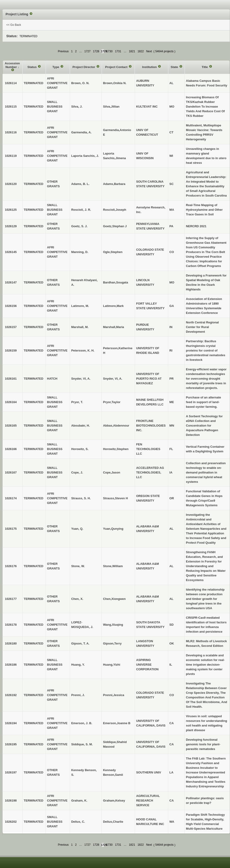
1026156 (11, 306)
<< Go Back (14, 25)
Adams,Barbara (114, 184)
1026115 (11, 107)
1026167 (11, 472)
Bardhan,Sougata (115, 282)
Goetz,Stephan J (115, 226)
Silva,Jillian (111, 107)
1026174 (11, 498)
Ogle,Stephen (113, 252)
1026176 (11, 566)
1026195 (11, 744)
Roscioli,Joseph (115, 210)
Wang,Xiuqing (113, 625)
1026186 (11, 665)
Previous (63, 51)
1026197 (11, 772)
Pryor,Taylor (112, 402)
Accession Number (12, 65)
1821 (132, 51)
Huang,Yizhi (112, 665)
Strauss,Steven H (115, 498)
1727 (87, 51)
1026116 (11, 132)
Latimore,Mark (113, 306)
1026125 (11, 210)
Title (205, 67)
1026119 (11, 156)
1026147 (11, 282)
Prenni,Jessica (113, 695)
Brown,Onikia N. (115, 83)
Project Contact (117, 67)
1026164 (11, 402)
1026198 (11, 801)
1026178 (11, 625)
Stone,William (113, 566)
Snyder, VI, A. (113, 379)
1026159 (11, 350)
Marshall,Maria (113, 327)
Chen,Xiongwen (114, 599)
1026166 (11, 449)
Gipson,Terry (112, 643)
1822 (141, 51)
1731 (118, 51)
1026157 (11, 327)
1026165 (11, 426)
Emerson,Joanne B (117, 723)
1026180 (11, 643)
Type (56, 67)
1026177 (11, 599)
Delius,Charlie (113, 822)
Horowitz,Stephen (116, 449)
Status (32, 67)
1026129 (11, 226)
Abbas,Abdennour (116, 426)
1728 (96, 51)
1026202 (11, 822)
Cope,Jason (112, 472)
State (175, 67)
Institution (150, 67)
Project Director (84, 67)
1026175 (11, 529)
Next (149, 51)
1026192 (11, 695)
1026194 (11, 723)
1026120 (11, 184)
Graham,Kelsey (114, 801)
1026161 (11, 379)
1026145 (11, 252)
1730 (110, 51)
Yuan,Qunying (113, 529)
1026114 (11, 83)
